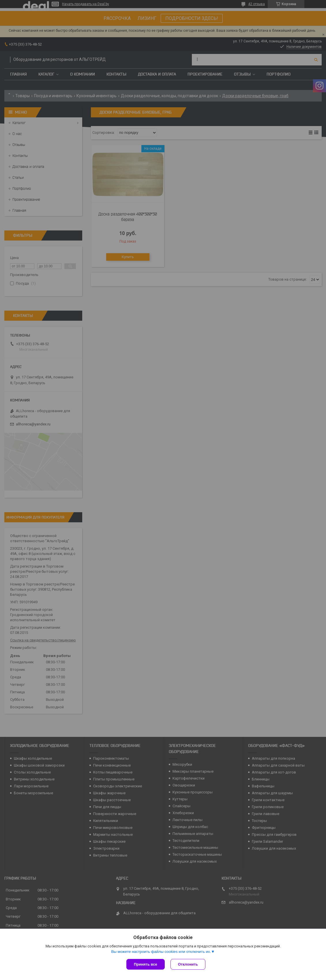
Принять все (146, 964)
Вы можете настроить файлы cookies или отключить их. (161, 952)
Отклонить (188, 964)
